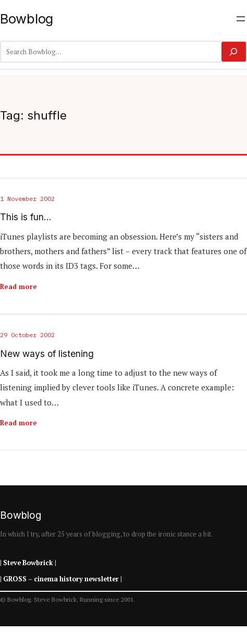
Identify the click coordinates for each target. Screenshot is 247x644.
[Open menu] (241, 19)
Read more (18, 287)
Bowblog (27, 19)
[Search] (234, 52)
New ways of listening (47, 354)
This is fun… (26, 217)
